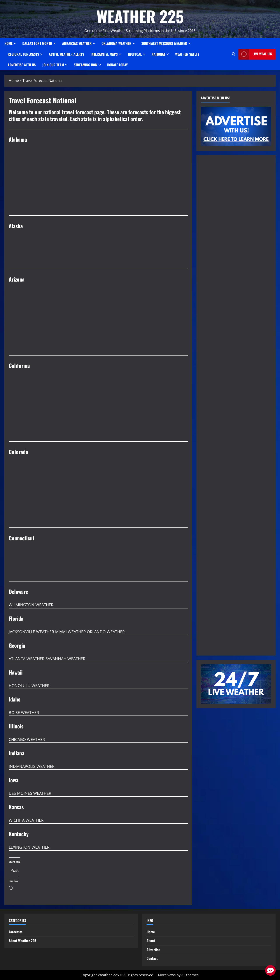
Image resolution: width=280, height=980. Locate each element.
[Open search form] (234, 54)
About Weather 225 (22, 941)
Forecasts (16, 932)
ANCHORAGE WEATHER (98, 252)
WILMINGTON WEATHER (31, 605)
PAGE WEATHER (98, 338)
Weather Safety (187, 54)
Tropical (135, 54)
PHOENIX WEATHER (98, 306)
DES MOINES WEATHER (30, 793)
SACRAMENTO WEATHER (98, 425)
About (151, 941)
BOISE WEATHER (24, 712)
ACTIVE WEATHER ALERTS (66, 54)
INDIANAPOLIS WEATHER (32, 766)
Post (15, 869)
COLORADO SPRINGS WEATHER (98, 478)
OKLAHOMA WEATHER (116, 43)
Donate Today (117, 65)
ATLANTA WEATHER (27, 659)
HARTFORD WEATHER (98, 564)
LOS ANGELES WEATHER (98, 392)
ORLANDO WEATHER (106, 632)
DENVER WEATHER (98, 511)
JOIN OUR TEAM (53, 65)
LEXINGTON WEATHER (29, 847)
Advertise (153, 950)
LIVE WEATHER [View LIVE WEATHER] (255, 54)
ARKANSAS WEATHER (77, 43)
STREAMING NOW (86, 65)
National (158, 54)
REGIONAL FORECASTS (23, 54)
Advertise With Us (22, 65)
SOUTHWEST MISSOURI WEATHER (164, 43)
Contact (152, 958)
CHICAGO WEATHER (27, 739)
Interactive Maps (104, 54)
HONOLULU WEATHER (29, 686)
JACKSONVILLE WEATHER (31, 632)
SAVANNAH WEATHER (65, 659)
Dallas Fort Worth (37, 43)
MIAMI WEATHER (70, 632)
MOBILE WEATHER (98, 199)
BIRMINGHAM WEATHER (98, 166)
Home (8, 43)
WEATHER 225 (140, 16)
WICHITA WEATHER (26, 820)
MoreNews (167, 975)
